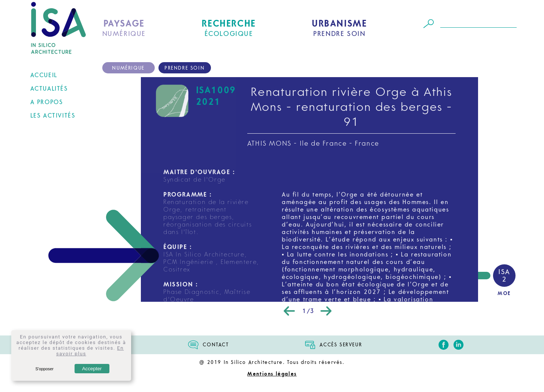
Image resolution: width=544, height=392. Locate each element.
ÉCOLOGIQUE (229, 28)
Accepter (92, 369)
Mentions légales (272, 374)
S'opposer (44, 369)
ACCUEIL (44, 75)
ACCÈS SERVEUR (341, 345)
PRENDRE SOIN (339, 28)
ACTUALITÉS (49, 89)
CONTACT (216, 345)
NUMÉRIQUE (124, 28)
